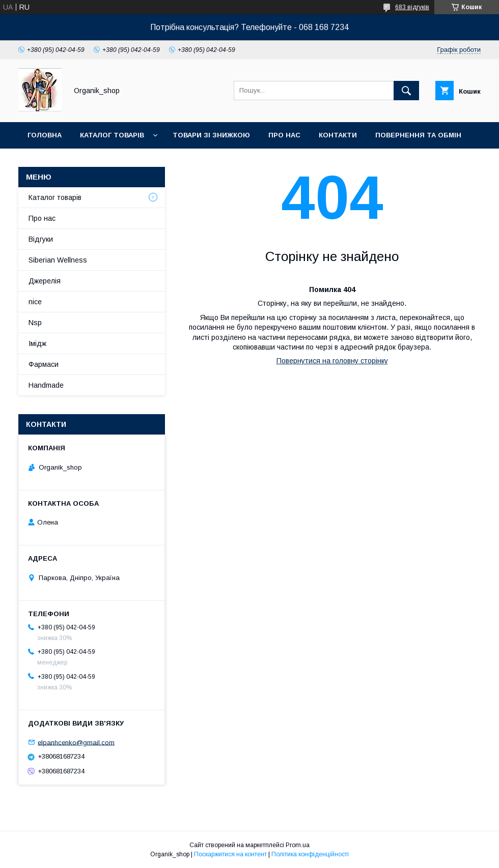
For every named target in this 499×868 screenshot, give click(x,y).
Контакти (338, 135)
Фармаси (44, 364)
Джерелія (45, 281)
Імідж (37, 343)
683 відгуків (412, 7)
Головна (45, 135)
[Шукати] (406, 91)
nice (35, 302)
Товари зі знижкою (211, 135)
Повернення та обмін (418, 135)
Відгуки (41, 239)
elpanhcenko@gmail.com (76, 742)
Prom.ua (298, 845)
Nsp (35, 323)
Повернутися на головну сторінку (332, 361)
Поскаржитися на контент (230, 854)
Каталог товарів (112, 135)
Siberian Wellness (58, 260)
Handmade (46, 385)
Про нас (284, 135)
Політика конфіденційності (310, 854)
